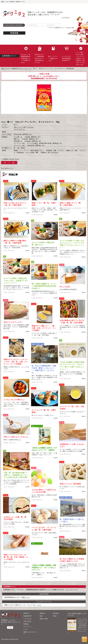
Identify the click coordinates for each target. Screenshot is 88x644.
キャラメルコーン (19, 129)
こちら (45, 76)
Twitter (55, 616)
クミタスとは (66, 17)
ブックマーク (44, 117)
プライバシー (27, 627)
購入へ (33, 117)
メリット (69, 590)
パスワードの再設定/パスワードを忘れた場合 (61, 28)
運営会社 (42, 613)
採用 (41, 616)
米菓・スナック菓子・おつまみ (24, 127)
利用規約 (26, 624)
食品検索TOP (27, 616)
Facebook (56, 613)
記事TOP (26, 613)
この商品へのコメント (55, 117)
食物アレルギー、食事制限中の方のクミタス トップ (16, 69)
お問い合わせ (27, 621)
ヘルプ (25, 629)
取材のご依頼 (44, 619)
